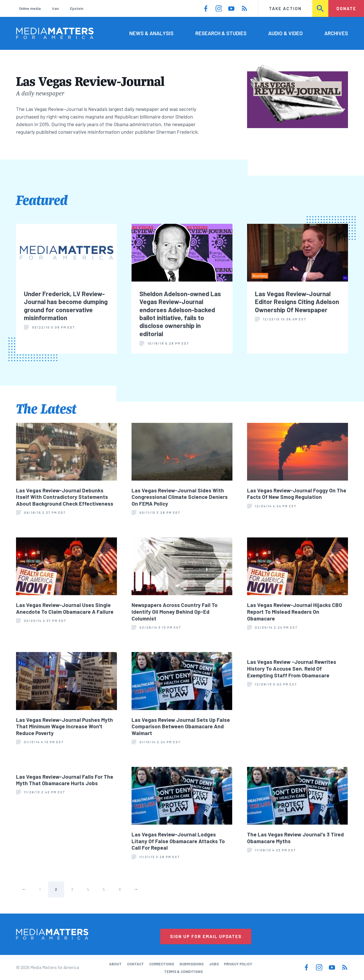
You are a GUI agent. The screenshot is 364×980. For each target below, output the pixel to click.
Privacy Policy (238, 964)
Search (321, 8)
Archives (336, 33)
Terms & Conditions (183, 972)
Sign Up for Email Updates (206, 936)
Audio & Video (285, 33)
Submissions (191, 964)
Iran (55, 8)
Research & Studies (221, 33)
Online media (30, 8)
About (115, 964)
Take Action (285, 8)
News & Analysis (151, 33)
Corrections (162, 964)
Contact (135, 964)
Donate (346, 8)
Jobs (214, 964)
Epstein (77, 8)
